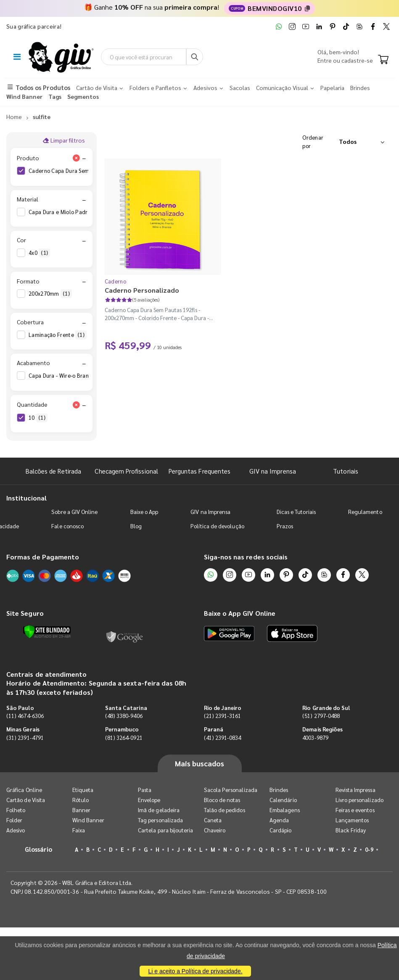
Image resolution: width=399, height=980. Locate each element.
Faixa (79, 830)
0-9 (369, 849)
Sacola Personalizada (231, 790)
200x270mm (50, 294)
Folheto (16, 810)
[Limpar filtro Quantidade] (77, 405)
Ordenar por (313, 142)
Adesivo (16, 830)
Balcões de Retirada (53, 471)
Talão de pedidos (225, 810)
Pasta (145, 790)
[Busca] (195, 57)
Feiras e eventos (355, 810)
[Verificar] (47, 632)
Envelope (149, 800)
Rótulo (81, 800)
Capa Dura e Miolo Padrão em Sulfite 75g (86, 212)
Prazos (285, 526)
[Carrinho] (383, 60)
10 (38, 418)
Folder (14, 820)
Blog (136, 526)
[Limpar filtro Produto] (77, 158)
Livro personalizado (359, 800)
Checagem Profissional (126, 471)
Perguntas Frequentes (199, 471)
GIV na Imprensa (273, 471)
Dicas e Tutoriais (296, 512)
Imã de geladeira (159, 810)
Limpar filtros (64, 140)
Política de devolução (217, 526)
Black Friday (351, 830)
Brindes (279, 790)
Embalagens (285, 810)
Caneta (213, 820)
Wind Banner (89, 820)
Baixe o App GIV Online (240, 613)
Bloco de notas (222, 800)
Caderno (115, 281)
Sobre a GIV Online (74, 512)
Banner (81, 810)
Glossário (39, 849)
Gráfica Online (24, 790)
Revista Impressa (355, 790)
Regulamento (365, 512)
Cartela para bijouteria (166, 830)
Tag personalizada (160, 820)
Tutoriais (346, 471)
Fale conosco (67, 526)
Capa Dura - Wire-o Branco (68, 376)
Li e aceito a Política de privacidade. (195, 971)
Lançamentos (352, 820)
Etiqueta (83, 790)
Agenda (279, 820)
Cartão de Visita (26, 800)
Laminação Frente (58, 335)
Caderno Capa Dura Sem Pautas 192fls (83, 171)
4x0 (39, 253)
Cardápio (281, 830)
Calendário (283, 800)
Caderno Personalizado (142, 290)
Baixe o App (144, 512)
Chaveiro (215, 830)
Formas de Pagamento (43, 557)
